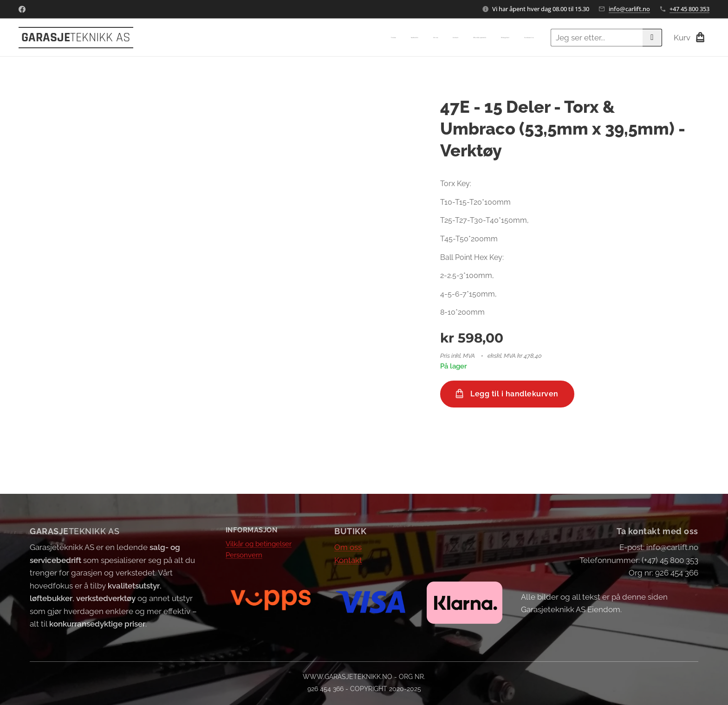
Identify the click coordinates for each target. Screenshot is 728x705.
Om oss (348, 547)
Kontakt (348, 560)
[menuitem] (447, 38)
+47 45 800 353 (689, 9)
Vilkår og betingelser (259, 543)
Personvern (244, 555)
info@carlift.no (629, 9)
